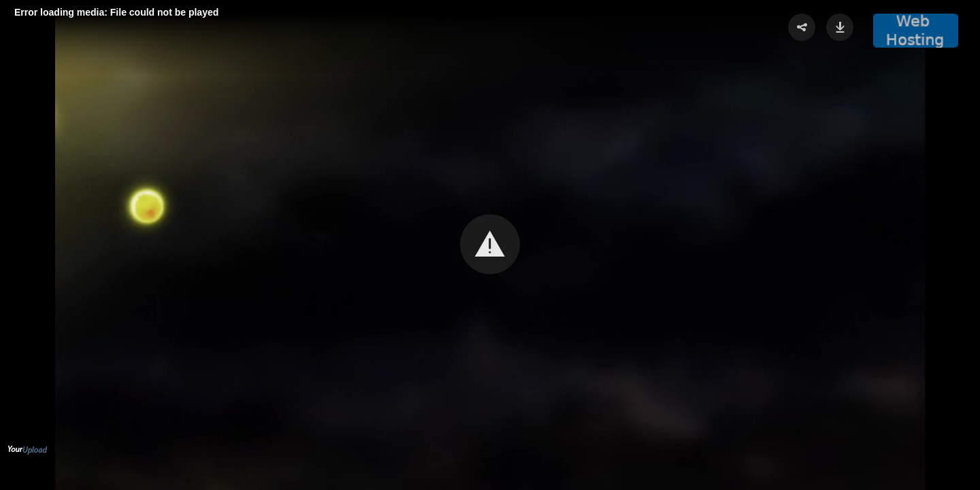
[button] (490, 244)
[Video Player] (490, 245)
